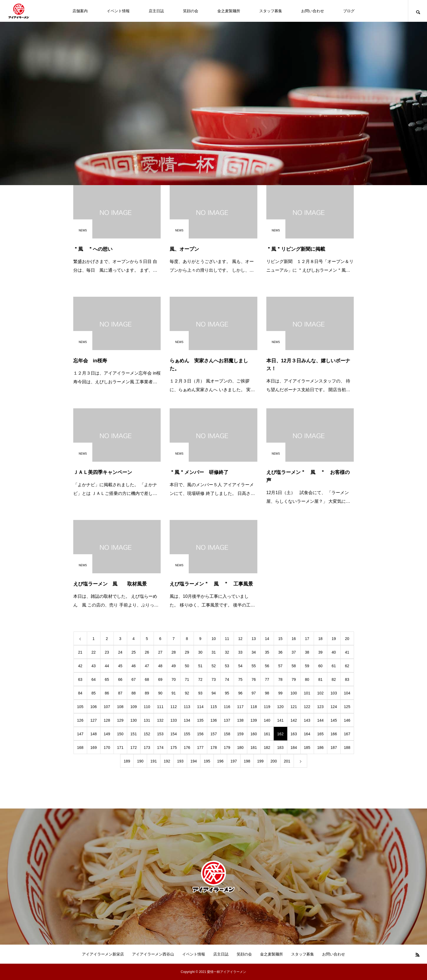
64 (94, 679)
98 (267, 693)
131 (147, 720)
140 (267, 720)
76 (254, 679)
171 (120, 748)
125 (347, 707)
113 (187, 707)
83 (347, 679)
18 (321, 639)
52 (214, 666)
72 (200, 679)
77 (267, 679)
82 (334, 679)
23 (107, 652)
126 (80, 720)
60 (321, 666)
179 (227, 748)
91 (174, 693)
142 (294, 720)
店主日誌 (156, 11)
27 (160, 652)
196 (220, 761)
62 (347, 666)
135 (200, 720)
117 (240, 707)
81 (321, 679)
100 (294, 693)
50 (187, 666)
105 (80, 707)
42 (80, 666)
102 (320, 693)
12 (240, 639)
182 (267, 748)
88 (134, 693)
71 (187, 679)
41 (347, 652)
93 (200, 693)
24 (120, 652)
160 (254, 734)
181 (254, 748)
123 (320, 707)
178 (214, 748)
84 (80, 693)
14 (267, 639)
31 (214, 652)
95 (227, 693)
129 (120, 720)
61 (334, 666)
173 (147, 748)
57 (280, 666)
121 (294, 707)
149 (107, 734)
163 (294, 734)
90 (160, 693)
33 (240, 652)
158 (227, 734)
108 (120, 707)
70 (174, 679)
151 (134, 734)
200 (274, 761)
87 (120, 693)
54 (240, 666)
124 (334, 707)
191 (153, 761)
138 (240, 720)
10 (214, 639)
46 (134, 666)
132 (160, 720)
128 (107, 720)
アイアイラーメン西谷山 (153, 954)
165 (320, 734)
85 (94, 693)
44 (107, 666)
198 (247, 761)
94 (214, 693)
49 (174, 666)
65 (107, 679)
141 (280, 720)
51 (200, 666)
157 (214, 734)
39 (321, 652)
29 (187, 652)
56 (267, 666)
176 (187, 748)
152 (147, 734)
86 (107, 693)
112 (174, 707)
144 (320, 720)
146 (347, 720)
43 (94, 666)
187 (334, 748)
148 (94, 734)
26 (147, 652)
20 (347, 639)
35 (267, 652)
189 (127, 761)
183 (280, 748)
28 (174, 652)
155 (187, 734)
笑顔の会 (191, 11)
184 (294, 748)
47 (147, 666)
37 (294, 652)
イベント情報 (118, 11)
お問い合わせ (313, 11)
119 (267, 707)
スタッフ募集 (271, 11)
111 (160, 707)
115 (214, 707)
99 (280, 693)
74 (227, 679)
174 (160, 748)
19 (334, 639)
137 (227, 720)
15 (280, 639)
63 (80, 679)
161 (267, 734)
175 (174, 748)
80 (307, 679)
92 (187, 693)
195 (207, 761)
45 (120, 666)
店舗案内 (80, 11)
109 (134, 707)
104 (347, 693)
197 (234, 761)
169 (94, 748)
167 (347, 734)
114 (200, 707)
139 (254, 720)
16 (294, 639)
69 (160, 679)
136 (214, 720)
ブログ (349, 11)
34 (254, 652)
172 (134, 748)
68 (147, 679)
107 (107, 707)
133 (174, 720)
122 (307, 707)
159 (240, 734)
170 (107, 748)
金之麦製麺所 (229, 11)
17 (307, 639)
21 (80, 652)
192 (167, 761)
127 (94, 720)
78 (280, 679)
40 (334, 652)
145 (334, 720)
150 (120, 734)
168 (80, 748)
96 (240, 693)
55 (254, 666)
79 (294, 679)
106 (94, 707)
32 (227, 652)
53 (227, 666)
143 (307, 720)
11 (227, 639)
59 (307, 666)
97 (254, 693)
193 (180, 761)
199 (260, 761)
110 (147, 707)
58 (294, 666)
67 (134, 679)
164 (307, 734)
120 (280, 707)
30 (200, 652)
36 (280, 652)
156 (200, 734)
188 (347, 748)
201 (287, 761)
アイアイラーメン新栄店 (103, 954)
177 (200, 748)
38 (307, 652)
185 (307, 748)
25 (134, 652)
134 (187, 720)
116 (227, 707)
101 (307, 693)
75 (240, 679)
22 (94, 652)
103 (334, 693)
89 (147, 693)
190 (140, 761)
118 (254, 707)
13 (254, 639)
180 (240, 748)
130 (134, 720)
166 (334, 734)
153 (160, 734)
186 (320, 748)
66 (120, 679)
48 (160, 666)
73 (214, 679)
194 (193, 761)
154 (174, 734)
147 (80, 734)
